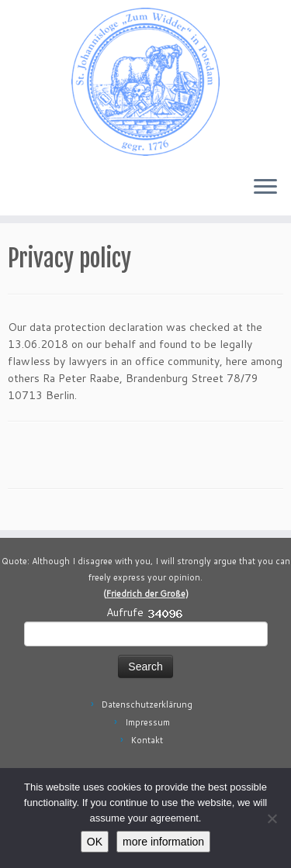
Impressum (147, 722)
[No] (272, 818)
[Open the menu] (265, 188)
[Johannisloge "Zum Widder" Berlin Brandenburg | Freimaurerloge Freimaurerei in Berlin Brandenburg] (145, 82)
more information (163, 842)
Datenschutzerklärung (147, 704)
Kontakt (147, 740)
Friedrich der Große (146, 594)
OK (95, 842)
